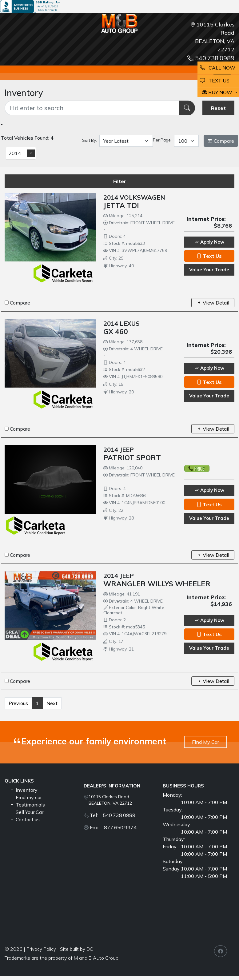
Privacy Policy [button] (41, 949)
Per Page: (162, 140)
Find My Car (205, 742)
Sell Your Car (26, 812)
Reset (218, 108)
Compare (221, 141)
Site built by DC (76, 949)
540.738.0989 (211, 58)
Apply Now (209, 242)
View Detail (213, 303)
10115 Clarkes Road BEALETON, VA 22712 (110, 800)
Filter (120, 181)
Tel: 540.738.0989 (113, 815)
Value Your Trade (209, 270)
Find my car (26, 797)
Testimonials (27, 805)
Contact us (25, 819)
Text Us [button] (209, 256)
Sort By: (90, 140)
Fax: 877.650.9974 (113, 827)
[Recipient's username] (92, 108)
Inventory (24, 790)
